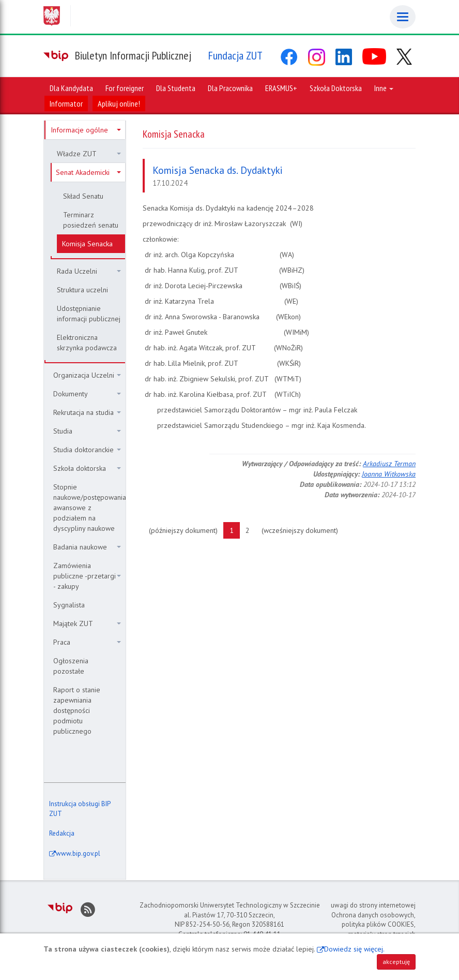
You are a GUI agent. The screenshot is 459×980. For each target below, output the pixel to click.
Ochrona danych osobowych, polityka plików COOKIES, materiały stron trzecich (373, 925)
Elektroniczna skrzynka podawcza (87, 343)
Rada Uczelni (89, 271)
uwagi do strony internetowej (373, 905)
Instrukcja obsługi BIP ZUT (80, 809)
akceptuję (396, 962)
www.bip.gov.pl (78, 853)
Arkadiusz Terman (389, 464)
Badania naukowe (87, 547)
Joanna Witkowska (389, 474)
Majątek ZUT (87, 623)
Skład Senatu (83, 196)
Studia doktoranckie (87, 450)
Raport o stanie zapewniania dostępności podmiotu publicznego (77, 710)
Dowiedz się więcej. (354, 949)
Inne (384, 88)
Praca (87, 642)
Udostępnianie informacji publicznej (89, 314)
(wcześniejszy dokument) (303, 530)
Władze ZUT (89, 154)
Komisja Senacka (87, 244)
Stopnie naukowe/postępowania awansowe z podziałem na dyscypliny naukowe (89, 508)
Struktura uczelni (82, 290)
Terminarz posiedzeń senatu (91, 220)
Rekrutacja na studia (87, 412)
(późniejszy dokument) (186, 530)
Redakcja (62, 833)
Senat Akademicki (88, 172)
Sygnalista (69, 605)
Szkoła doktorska (87, 468)
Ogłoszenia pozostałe (71, 666)
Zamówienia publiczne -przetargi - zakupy (87, 576)
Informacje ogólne (86, 130)
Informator (66, 103)
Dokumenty (87, 394)
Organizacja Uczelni (87, 375)
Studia (87, 431)
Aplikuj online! (119, 103)
